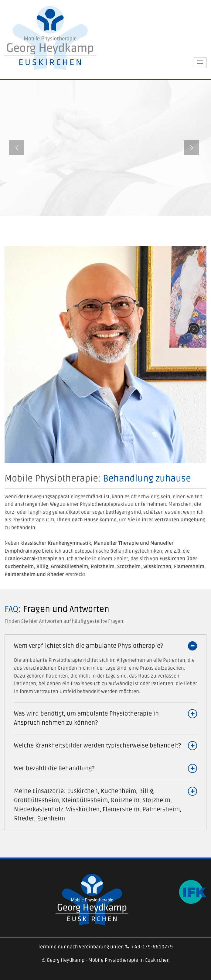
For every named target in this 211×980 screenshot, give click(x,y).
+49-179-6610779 (149, 947)
